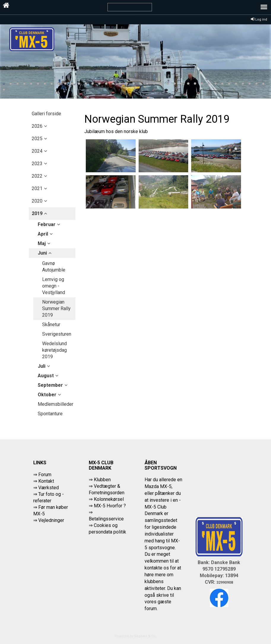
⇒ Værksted (46, 488)
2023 (37, 164)
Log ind (259, 19)
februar (47, 224)
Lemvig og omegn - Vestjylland (54, 286)
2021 (37, 188)
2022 (37, 176)
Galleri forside (46, 114)
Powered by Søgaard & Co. (135, 636)
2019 (37, 213)
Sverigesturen (57, 334)
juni (42, 253)
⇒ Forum (42, 475)
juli (42, 366)
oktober (47, 395)
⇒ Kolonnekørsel (106, 499)
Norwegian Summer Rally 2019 (56, 308)
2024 (37, 151)
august (46, 376)
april (43, 234)
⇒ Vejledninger (49, 520)
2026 (37, 126)
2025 (37, 139)
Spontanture (50, 414)
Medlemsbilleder (56, 404)
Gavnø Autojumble (54, 267)
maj (42, 243)
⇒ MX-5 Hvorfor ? (107, 506)
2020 (37, 201)
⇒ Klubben (100, 480)
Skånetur (51, 325)
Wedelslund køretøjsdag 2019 (54, 350)
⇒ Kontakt (44, 481)
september (50, 385)
